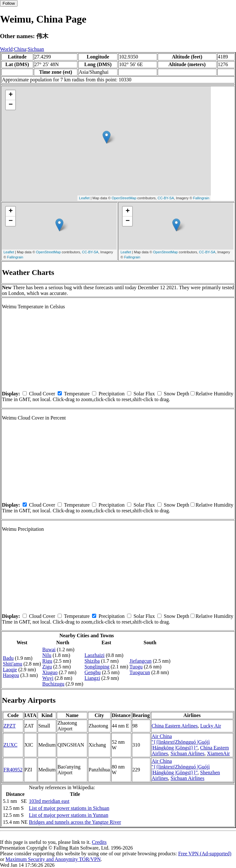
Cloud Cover (42, 394)
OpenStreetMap (124, 198)
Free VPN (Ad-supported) (205, 854)
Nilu (47, 655)
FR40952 (13, 770)
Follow (9, 3)
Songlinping (97, 667)
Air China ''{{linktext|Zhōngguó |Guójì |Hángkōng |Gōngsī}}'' (181, 742)
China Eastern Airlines (175, 726)
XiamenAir (218, 753)
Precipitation (111, 394)
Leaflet (84, 198)
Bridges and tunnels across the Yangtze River (75, 822)
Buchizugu (53, 684)
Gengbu (93, 672)
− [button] (11, 105)
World (6, 49)
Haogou (11, 675)
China (20, 49)
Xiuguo (50, 672)
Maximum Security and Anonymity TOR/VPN (53, 859)
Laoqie (10, 670)
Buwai (49, 649)
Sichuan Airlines (187, 753)
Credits (99, 842)
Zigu (47, 667)
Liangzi (92, 678)
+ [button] (11, 95)
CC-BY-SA (166, 198)
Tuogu (136, 667)
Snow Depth (176, 394)
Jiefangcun (141, 661)
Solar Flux (144, 394)
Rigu (47, 661)
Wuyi (48, 678)
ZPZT (10, 726)
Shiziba (92, 661)
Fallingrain (201, 198)
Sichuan (36, 49)
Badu (8, 658)
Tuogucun (140, 672)
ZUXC (11, 745)
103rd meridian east (49, 801)
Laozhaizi (94, 655)
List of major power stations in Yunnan (69, 815)
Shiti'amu (13, 664)
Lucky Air (211, 726)
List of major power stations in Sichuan (69, 808)
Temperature (77, 394)
